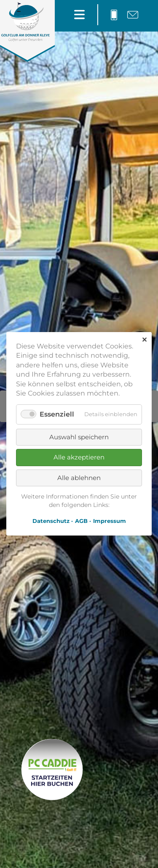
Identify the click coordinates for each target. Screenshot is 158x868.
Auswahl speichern (79, 437)
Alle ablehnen (79, 478)
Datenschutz (51, 521)
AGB (81, 521)
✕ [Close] (144, 340)
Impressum (110, 521)
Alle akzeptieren (79, 457)
